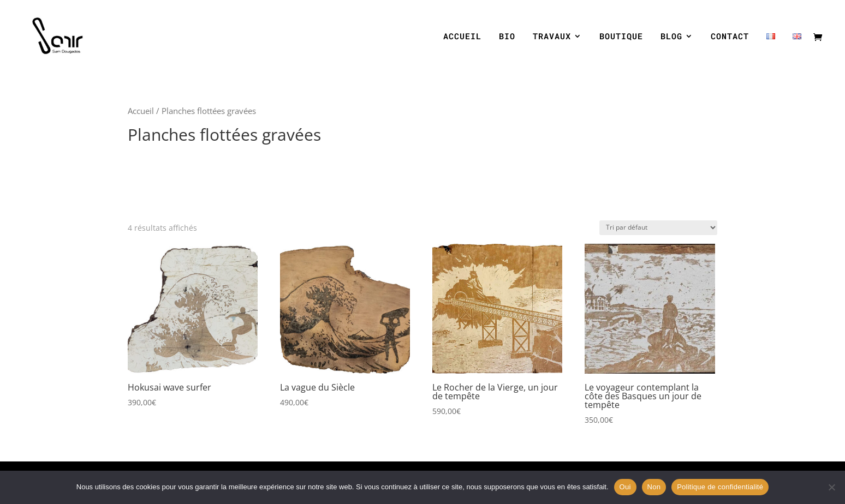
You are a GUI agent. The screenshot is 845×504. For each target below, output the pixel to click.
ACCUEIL (462, 37)
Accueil (141, 111)
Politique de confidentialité (720, 487)
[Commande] (658, 228)
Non (654, 487)
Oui (625, 487)
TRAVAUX (552, 37)
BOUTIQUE (621, 37)
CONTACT (730, 37)
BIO (507, 37)
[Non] (831, 487)
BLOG (671, 37)
